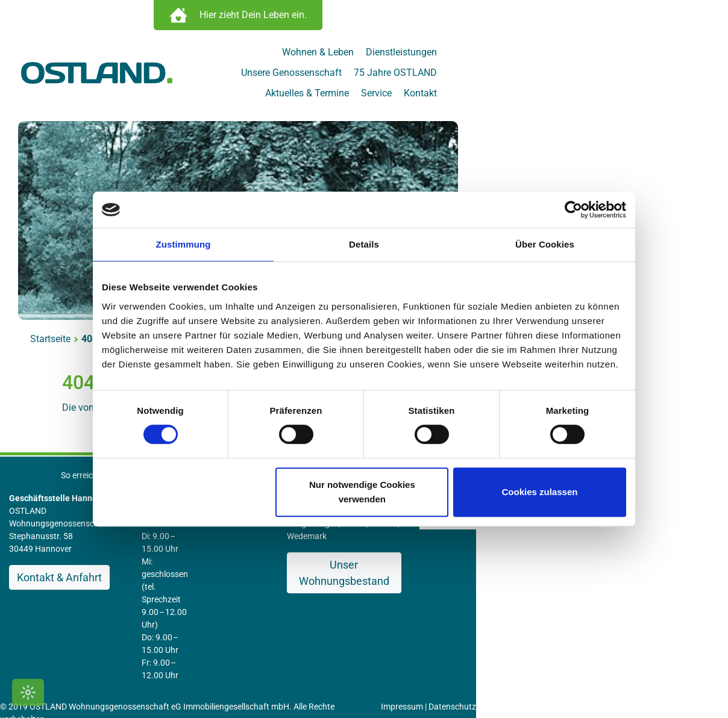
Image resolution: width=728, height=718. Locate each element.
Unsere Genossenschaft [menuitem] (523, 55)
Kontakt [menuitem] (652, 76)
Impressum (443, 601)
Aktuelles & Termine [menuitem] (538, 76)
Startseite (71, 321)
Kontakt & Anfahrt (80, 547)
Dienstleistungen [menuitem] (425, 55)
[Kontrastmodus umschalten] (28, 692)
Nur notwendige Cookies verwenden (362, 492)
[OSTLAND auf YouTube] (671, 683)
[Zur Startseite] (117, 65)
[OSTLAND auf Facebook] (628, 683)
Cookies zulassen (540, 492)
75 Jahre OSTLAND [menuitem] (627, 55)
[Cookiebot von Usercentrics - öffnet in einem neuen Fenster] (573, 210)
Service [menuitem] (608, 76)
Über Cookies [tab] (545, 244)
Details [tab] (364, 244)
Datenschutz (493, 601)
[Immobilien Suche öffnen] (364, 18)
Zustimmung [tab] (184, 244)
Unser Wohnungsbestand (499, 535)
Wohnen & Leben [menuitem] (341, 55)
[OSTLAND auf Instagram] (648, 683)
